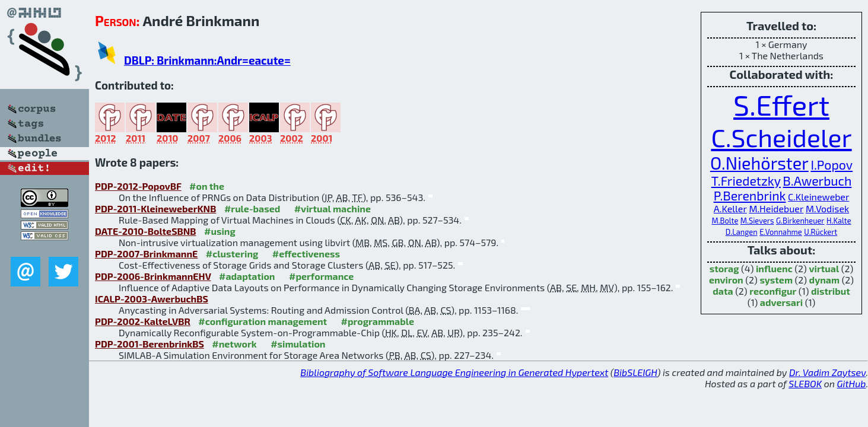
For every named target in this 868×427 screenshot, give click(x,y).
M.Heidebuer (776, 208)
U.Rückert (821, 232)
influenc (774, 268)
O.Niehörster (759, 163)
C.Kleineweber (818, 197)
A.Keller (730, 208)
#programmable (378, 321)
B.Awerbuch (818, 181)
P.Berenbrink (750, 195)
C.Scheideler (781, 137)
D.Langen (742, 232)
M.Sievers (757, 221)
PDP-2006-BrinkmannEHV (153, 276)
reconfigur (773, 291)
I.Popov (832, 165)
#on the (207, 186)
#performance (321, 276)
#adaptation (247, 276)
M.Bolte (725, 221)
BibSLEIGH (635, 372)
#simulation (298, 344)
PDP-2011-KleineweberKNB (155, 208)
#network (234, 344)
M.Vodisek (827, 208)
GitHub (852, 383)
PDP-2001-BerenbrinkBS (150, 344)
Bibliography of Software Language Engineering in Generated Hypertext (454, 372)
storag (724, 268)
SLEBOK (805, 383)
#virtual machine (333, 208)
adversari (781, 302)
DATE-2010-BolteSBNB (146, 231)
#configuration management (263, 321)
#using (220, 231)
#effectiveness (306, 254)
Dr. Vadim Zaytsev (827, 372)
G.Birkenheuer (800, 221)
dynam (824, 280)
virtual (824, 268)
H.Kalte (839, 221)
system (776, 280)
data (723, 291)
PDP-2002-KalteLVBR (143, 321)
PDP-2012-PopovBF (138, 186)
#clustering (232, 254)
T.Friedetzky (746, 181)
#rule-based (252, 208)
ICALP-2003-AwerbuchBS (152, 299)
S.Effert (781, 104)
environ (726, 280)
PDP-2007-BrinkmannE (146, 254)
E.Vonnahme (781, 232)
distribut (831, 291)
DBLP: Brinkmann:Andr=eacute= (207, 60)
